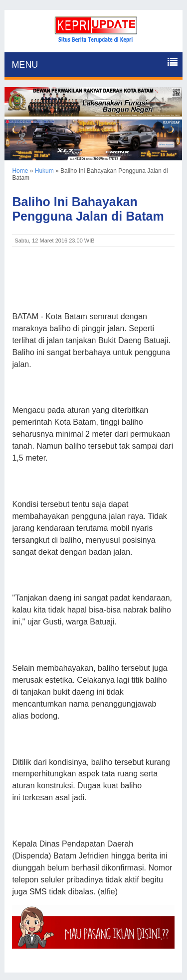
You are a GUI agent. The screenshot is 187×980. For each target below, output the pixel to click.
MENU (25, 65)
